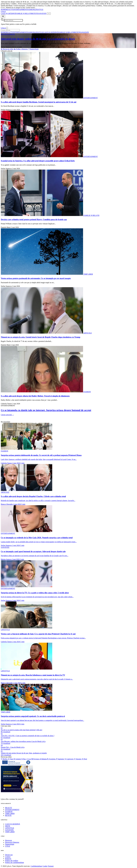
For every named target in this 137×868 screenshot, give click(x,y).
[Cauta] (48, 14)
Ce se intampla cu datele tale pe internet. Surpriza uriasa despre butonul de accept (46, 410)
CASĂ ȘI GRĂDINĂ (8, 13)
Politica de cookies (12, 861)
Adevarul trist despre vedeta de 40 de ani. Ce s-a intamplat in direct (38, 39)
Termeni (51, 866)
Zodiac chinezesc (21, 49)
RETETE (35, 13)
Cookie (45, 866)
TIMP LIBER (10, 813)
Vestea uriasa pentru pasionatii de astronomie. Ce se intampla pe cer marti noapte (36, 278)
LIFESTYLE (39, 10)
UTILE (8, 846)
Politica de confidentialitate (15, 862)
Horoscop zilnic (7, 49)
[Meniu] (50, 14)
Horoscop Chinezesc (12, 842)
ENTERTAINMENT (20, 10)
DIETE (8, 826)
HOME (3, 10)
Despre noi (9, 855)
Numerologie (33, 49)
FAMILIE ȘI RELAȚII (24, 13)
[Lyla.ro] (3, 11)
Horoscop (8, 840)
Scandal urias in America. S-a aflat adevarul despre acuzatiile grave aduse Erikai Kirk (38, 161)
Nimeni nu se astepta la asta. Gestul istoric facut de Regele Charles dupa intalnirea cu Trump (41, 337)
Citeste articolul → (7, 415)
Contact (8, 857)
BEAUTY (9, 10)
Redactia (8, 859)
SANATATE (42, 13)
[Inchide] (3, 16)
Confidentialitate (36, 866)
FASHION (31, 10)
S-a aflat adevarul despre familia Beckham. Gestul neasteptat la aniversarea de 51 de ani (39, 102)
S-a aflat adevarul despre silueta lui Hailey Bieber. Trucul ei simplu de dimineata (35, 396)
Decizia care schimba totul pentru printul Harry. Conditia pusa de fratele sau (34, 219)
